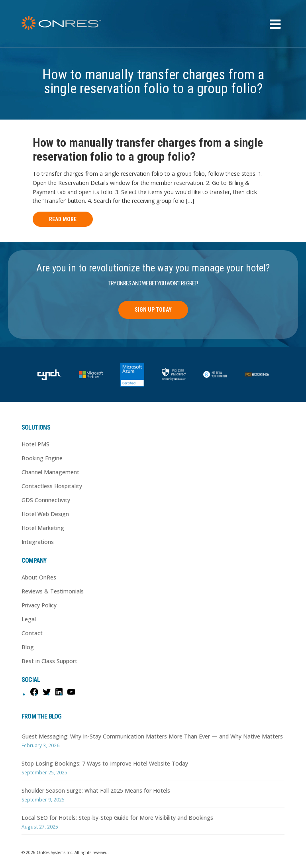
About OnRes (39, 577)
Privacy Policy (39, 605)
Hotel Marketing (43, 528)
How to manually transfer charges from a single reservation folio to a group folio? (148, 149)
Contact (32, 633)
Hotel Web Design (45, 514)
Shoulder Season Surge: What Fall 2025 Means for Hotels (96, 790)
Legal (29, 619)
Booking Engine (42, 458)
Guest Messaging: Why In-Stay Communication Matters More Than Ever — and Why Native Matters (152, 736)
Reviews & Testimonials (53, 591)
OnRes (61, 23)
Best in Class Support (49, 661)
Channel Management (50, 472)
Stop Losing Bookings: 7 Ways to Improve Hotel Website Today (105, 763)
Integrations (38, 542)
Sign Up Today (153, 310)
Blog (28, 647)
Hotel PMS (35, 444)
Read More (63, 219)
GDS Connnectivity (46, 500)
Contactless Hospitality (52, 486)
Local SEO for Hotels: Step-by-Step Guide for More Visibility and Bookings (117, 818)
